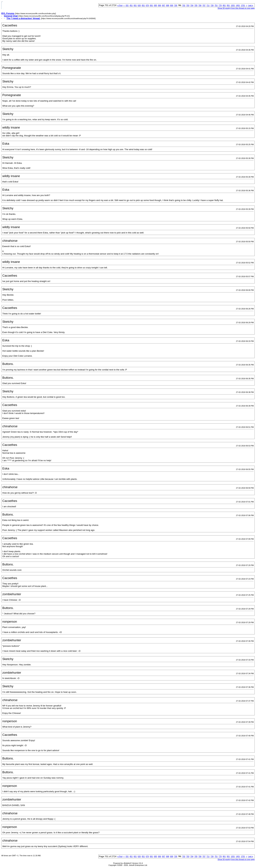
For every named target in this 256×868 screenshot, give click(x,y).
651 (143, 5)
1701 (243, 5)
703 (188, 5)
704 (192, 5)
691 (151, 5)
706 (200, 5)
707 (204, 5)
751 (216, 5)
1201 (233, 5)
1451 (238, 5)
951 (228, 5)
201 (127, 5)
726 (212, 5)
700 (176, 5)
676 (147, 5)
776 (220, 5)
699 (172, 5)
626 (139, 5)
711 (208, 5)
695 (155, 5)
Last (251, 5)
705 (196, 5)
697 (163, 5)
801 (224, 5)
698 (167, 5)
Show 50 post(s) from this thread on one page (236, 8)
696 (159, 5)
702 (184, 5)
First (120, 5)
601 (135, 5)
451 (131, 5)
